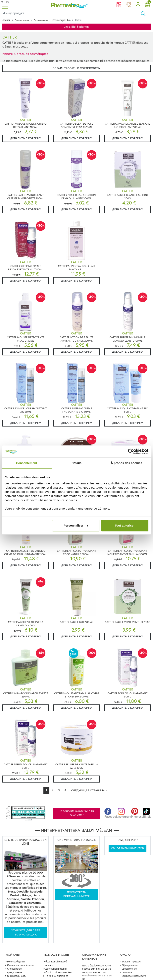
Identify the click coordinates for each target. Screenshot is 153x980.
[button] (138, 5)
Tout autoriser (125, 525)
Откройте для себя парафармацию (26, 932)
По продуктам (41, 20)
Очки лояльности (17, 976)
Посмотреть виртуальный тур (76, 894)
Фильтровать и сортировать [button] (76, 68)
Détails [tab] (76, 463)
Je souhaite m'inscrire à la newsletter (77, 813)
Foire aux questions (57, 976)
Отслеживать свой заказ (21, 965)
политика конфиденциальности (134, 974)
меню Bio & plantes (77, 27)
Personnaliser (76, 525)
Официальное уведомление (130, 967)
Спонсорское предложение (15, 971)
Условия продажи (132, 962)
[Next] (89, 791)
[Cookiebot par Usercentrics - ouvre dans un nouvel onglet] (131, 451)
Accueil (6, 20)
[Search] (70, 13)
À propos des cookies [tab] (127, 463)
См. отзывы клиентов (128, 848)
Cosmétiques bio (61, 20)
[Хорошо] (147, 13)
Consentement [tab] (27, 463)
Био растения (22, 20)
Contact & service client (59, 972)
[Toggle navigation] (5, 5)
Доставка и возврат (56, 969)
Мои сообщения (16, 962)
